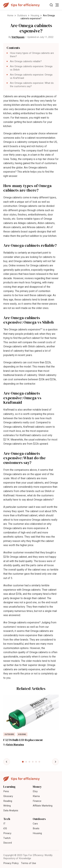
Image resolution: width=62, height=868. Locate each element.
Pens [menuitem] (6, 791)
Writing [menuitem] (7, 806)
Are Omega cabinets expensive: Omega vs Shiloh (31, 68)
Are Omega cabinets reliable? (26, 61)
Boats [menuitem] (36, 828)
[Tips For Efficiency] (21, 5)
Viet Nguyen (18, 37)
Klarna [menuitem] (36, 796)
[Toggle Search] (51, 5)
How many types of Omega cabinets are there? (32, 55)
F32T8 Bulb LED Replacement (23, 740)
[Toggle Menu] (57, 5)
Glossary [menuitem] (8, 796)
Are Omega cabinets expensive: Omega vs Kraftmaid (31, 76)
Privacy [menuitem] (7, 833)
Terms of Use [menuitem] (29, 863)
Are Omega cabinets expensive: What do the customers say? (32, 85)
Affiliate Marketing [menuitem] (43, 806)
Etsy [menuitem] (35, 791)
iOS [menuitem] (5, 828)
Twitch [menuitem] (7, 838)
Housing (35, 16)
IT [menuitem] (4, 824)
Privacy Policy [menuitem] (11, 863)
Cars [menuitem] (35, 824)
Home (10, 16)
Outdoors (22, 16)
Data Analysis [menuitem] (11, 810)
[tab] (23, 762)
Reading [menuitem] (8, 801)
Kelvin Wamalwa (15, 745)
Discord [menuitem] (8, 843)
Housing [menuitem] (37, 833)
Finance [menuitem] (37, 801)
